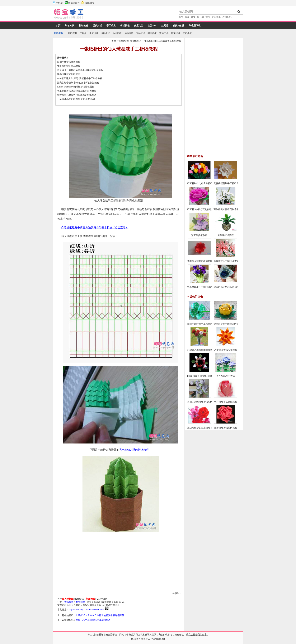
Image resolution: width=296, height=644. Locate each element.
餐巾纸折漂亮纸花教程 (69, 66)
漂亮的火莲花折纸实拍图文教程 (203, 261)
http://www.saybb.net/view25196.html (87, 610)
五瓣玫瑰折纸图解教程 (226, 428)
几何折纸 (94, 33)
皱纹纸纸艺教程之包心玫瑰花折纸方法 (77, 95)
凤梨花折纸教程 (226, 235)
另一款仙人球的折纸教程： (135, 450)
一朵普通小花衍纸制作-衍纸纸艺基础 (76, 99)
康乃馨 (200, 17)
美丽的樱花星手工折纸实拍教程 (230, 183)
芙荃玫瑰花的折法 (226, 376)
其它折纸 (187, 33)
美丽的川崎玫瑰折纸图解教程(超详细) (206, 402)
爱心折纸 (216, 17)
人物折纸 (129, 33)
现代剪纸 (97, 26)
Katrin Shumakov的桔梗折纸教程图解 (76, 87)
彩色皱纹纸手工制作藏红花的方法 (204, 287)
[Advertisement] (131, 14)
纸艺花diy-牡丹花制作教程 (201, 209)
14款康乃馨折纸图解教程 (200, 350)
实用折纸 (152, 33)
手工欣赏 (111, 26)
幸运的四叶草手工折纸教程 (201, 324)
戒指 (208, 17)
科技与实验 (179, 26)
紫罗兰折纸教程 (199, 235)
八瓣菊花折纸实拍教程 (226, 350)
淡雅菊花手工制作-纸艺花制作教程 (231, 261)
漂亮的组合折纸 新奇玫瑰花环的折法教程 (78, 83)
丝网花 (165, 26)
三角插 (83, 33)
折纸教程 (83, 26)
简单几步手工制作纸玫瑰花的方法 (93, 620)
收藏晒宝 (90, 3)
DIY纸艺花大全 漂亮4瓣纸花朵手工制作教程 (80, 78)
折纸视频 (73, 33)
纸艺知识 (70, 26)
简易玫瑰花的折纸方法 (69, 74)
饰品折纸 (140, 33)
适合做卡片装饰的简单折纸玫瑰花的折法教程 (80, 70)
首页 (114, 41)
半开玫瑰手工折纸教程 (226, 402)
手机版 (59, 3)
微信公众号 (74, 3)
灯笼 (193, 17)
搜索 (239, 12)
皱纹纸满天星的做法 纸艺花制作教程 (232, 287)
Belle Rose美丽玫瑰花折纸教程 (203, 376)
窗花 (187, 17)
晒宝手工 (146, 639)
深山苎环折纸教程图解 (69, 62)
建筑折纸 (176, 33)
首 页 (58, 26)
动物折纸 (117, 33)
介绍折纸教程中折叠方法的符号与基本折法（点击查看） (95, 228)
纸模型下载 (195, 26)
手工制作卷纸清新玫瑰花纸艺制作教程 (77, 91)
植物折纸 (105, 33)
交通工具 (164, 33)
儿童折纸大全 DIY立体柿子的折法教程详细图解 (100, 615)
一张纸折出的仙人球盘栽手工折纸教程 (162, 41)
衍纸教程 (125, 26)
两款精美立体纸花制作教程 (227, 209)
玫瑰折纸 (227, 17)
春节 (181, 17)
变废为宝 (139, 26)
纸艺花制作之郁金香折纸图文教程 (204, 183)
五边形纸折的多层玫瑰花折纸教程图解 (207, 428)
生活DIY (152, 26)
